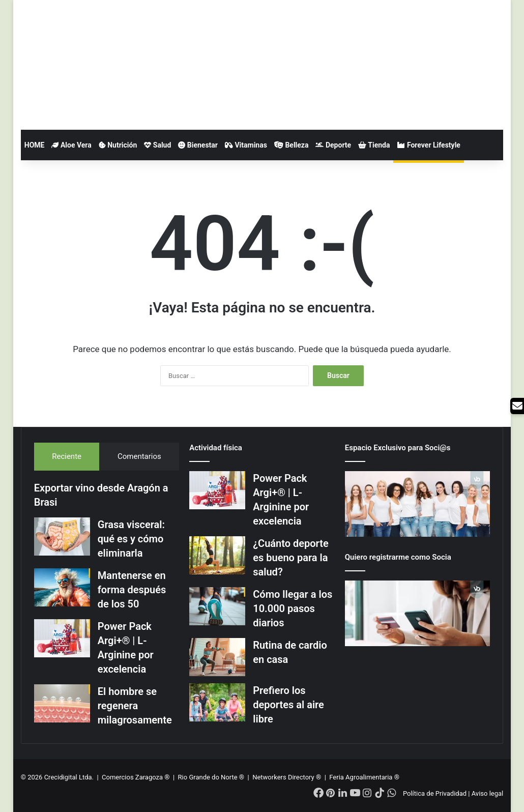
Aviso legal (488, 793)
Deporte (333, 145)
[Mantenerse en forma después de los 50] (62, 587)
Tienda (374, 145)
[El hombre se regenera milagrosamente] (62, 703)
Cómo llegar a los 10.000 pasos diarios (293, 608)
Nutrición (118, 145)
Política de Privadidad (435, 793)
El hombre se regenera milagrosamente (135, 706)
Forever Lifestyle (429, 145)
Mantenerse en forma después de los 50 (132, 590)
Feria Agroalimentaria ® (364, 777)
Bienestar (198, 145)
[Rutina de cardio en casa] (217, 657)
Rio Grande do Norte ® (212, 777)
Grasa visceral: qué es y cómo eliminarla (131, 539)
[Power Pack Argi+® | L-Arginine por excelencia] (62, 638)
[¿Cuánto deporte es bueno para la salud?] (217, 555)
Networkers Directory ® (287, 777)
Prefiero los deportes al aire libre (288, 705)
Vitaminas (246, 145)
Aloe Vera (71, 145)
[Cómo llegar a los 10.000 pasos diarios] (217, 606)
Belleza (292, 145)
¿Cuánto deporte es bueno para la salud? (291, 558)
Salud (157, 145)
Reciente (67, 456)
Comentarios (139, 456)
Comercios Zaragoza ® (137, 777)
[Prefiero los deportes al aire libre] (217, 702)
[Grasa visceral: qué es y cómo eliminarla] (62, 536)
